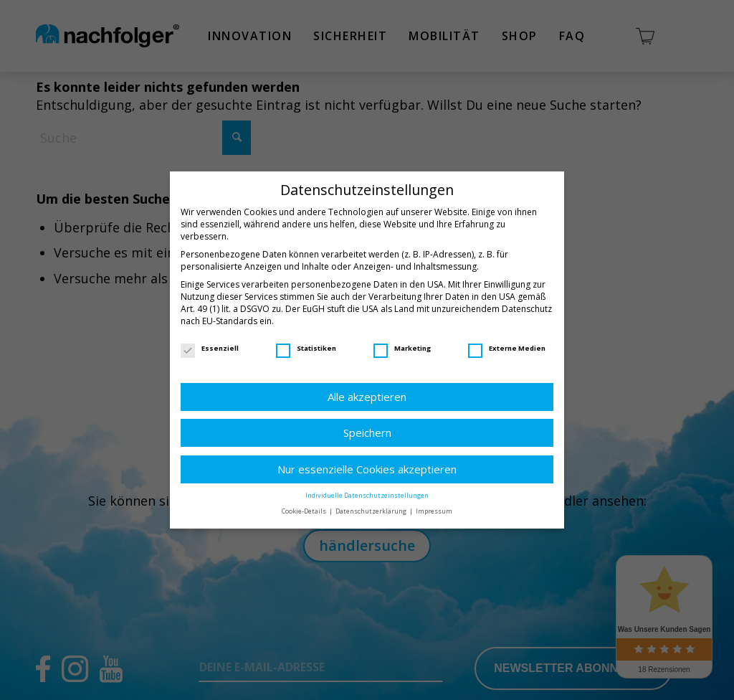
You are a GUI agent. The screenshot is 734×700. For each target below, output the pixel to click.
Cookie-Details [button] (305, 511)
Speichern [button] (367, 432)
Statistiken (306, 348)
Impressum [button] (434, 511)
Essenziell (210, 348)
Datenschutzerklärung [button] (372, 511)
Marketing (402, 348)
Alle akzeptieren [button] (367, 397)
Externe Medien (507, 348)
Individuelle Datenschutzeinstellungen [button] (367, 495)
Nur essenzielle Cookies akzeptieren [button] (367, 469)
